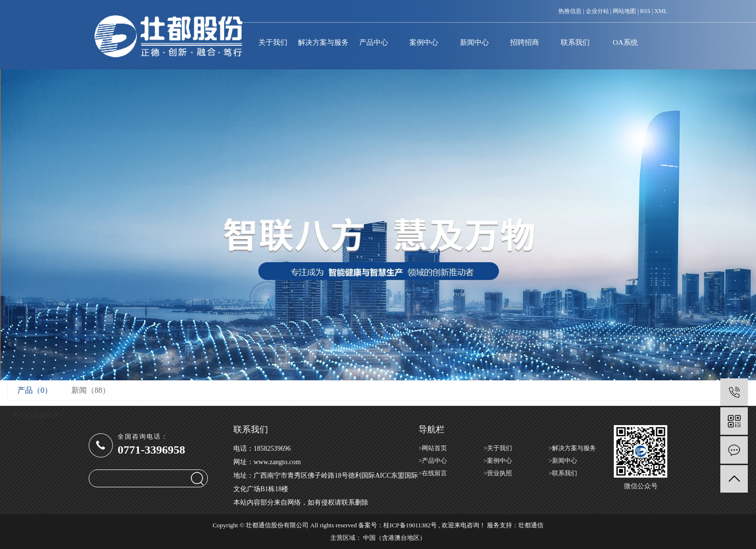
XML (661, 11)
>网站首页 (433, 448)
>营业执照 (498, 473)
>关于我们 (498, 448)
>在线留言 (433, 473)
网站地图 (624, 11)
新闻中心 (474, 42)
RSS (645, 11)
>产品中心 (433, 461)
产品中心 (374, 42)
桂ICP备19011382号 (410, 525)
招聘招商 (525, 42)
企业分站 (597, 11)
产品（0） (35, 390)
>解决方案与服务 (572, 448)
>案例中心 (498, 461)
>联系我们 (563, 473)
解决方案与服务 (323, 42)
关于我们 (273, 42)
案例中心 (424, 42)
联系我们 (575, 42)
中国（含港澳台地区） (394, 538)
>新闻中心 (563, 461)
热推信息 (570, 11)
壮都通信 (531, 525)
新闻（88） (91, 390)
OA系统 (625, 42)
